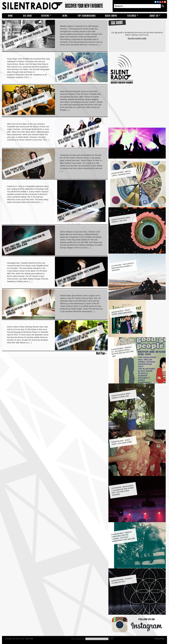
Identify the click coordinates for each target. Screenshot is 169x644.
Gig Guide (28, 16)
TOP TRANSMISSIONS (87, 16)
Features (132, 16)
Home (11, 16)
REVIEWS (45, 16)
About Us (154, 16)
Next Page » (101, 353)
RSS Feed (29, 639)
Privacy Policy (159, 639)
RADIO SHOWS (111, 16)
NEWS (65, 16)
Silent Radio (56, 6)
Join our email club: (78, 639)
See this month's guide (137, 38)
